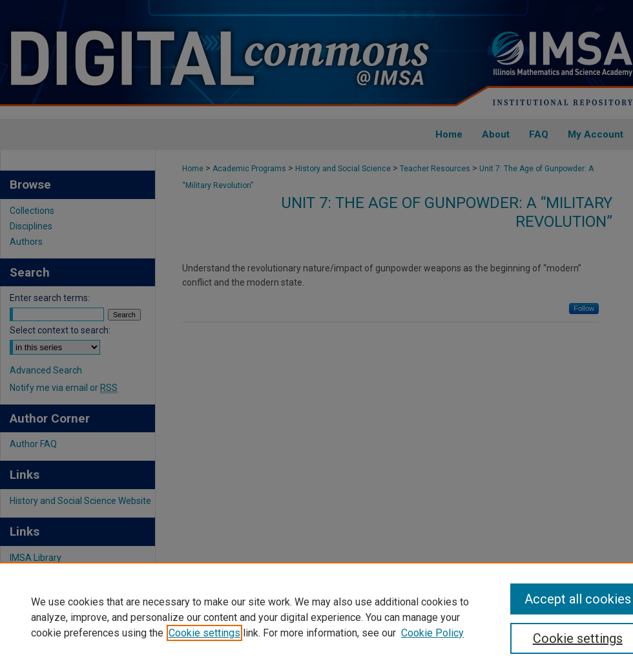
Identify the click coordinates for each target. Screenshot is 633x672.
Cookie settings (204, 633)
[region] (316, 617)
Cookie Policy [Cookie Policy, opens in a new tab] (432, 633)
